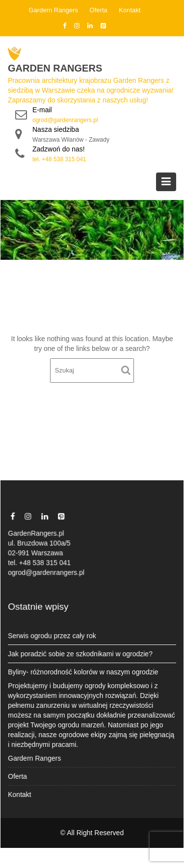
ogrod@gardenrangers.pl (65, 120)
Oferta (99, 10)
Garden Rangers (55, 68)
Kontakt (130, 10)
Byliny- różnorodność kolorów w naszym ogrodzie (83, 671)
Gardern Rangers (53, 10)
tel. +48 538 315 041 (59, 159)
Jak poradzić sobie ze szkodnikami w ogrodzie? (80, 654)
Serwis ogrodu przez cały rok (53, 636)
